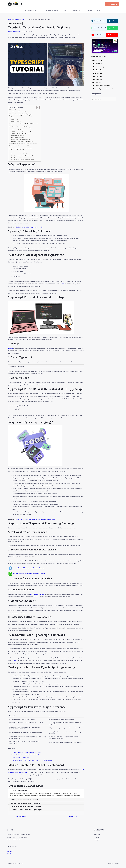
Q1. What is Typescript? (20, 152)
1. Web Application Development (22, 130)
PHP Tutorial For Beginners (21, 758)
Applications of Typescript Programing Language (24, 128)
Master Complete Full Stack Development (23, 148)
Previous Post (21, 817)
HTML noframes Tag (98, 67)
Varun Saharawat (15, 31)
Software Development (34, 10)
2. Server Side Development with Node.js (24, 132)
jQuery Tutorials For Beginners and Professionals (27, 752)
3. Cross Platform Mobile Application (23, 134)
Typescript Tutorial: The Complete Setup (22, 116)
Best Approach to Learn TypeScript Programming (24, 144)
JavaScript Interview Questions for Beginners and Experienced (37, 519)
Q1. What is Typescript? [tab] (18, 791)
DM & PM (88, 10)
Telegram (97, 840)
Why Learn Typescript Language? (20, 126)
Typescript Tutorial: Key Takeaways (22, 112)
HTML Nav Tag (97, 82)
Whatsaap (97, 835)
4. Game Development (19, 136)
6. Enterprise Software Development (23, 140)
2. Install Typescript (18, 120)
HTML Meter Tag (97, 76)
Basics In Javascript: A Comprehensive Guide (31, 227)
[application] (41, 10)
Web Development (15, 23)
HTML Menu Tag (97, 79)
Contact (9, 851)
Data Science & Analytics (53, 10)
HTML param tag (97, 64)
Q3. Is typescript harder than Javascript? (24, 156)
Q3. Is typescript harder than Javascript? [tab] (25, 803)
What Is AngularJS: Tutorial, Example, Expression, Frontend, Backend (33, 760)
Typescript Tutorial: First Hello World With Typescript (26, 124)
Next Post (73, 817)
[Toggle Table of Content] (39, 107)
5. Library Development (20, 138)
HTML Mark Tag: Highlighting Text (103, 86)
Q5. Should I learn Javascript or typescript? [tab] (25, 810)
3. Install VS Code (18, 122)
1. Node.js (16, 118)
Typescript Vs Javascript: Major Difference (23, 146)
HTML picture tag (98, 60)
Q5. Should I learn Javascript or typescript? (25, 160)
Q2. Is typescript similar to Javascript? (24, 154)
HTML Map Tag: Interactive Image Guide (105, 89)
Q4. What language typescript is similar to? (25, 158)
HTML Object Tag (98, 70)
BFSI (97, 10)
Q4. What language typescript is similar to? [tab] (25, 806)
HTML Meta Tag (97, 73)
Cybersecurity (76, 10)
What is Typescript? (16, 110)
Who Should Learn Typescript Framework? (22, 142)
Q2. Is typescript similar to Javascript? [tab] (24, 800)
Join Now (113, 21)
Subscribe (112, 35)
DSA (66, 10)
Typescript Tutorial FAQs (18, 150)
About (9, 854)
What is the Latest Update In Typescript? (22, 114)
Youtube (97, 837)
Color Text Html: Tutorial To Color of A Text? (26, 755)
